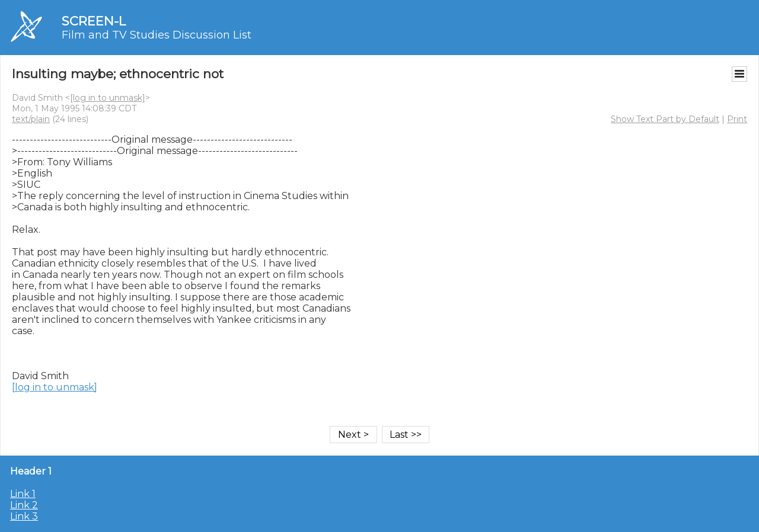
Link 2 (24, 505)
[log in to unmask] (108, 98)
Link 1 (23, 494)
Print (737, 119)
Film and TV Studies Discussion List (157, 35)
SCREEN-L (94, 21)
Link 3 (24, 516)
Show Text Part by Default (665, 119)
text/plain (31, 119)
